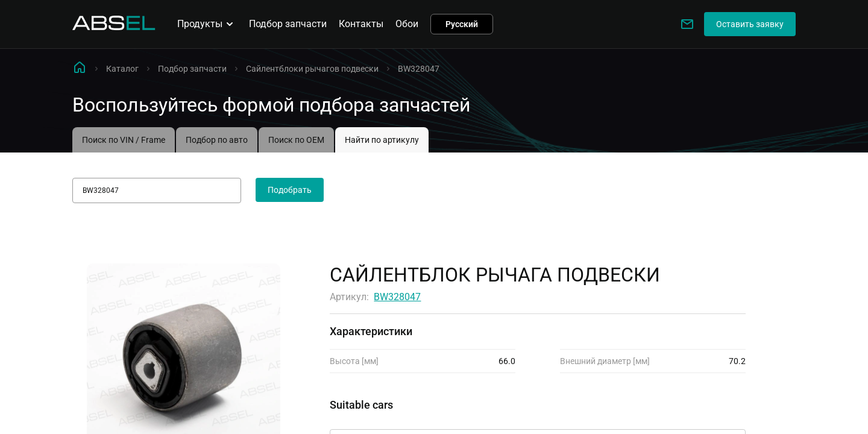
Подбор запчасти (288, 24)
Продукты (207, 24)
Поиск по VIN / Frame (124, 140)
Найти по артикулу (382, 140)
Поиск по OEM (296, 140)
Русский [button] (462, 24)
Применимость (364, 419)
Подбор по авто (217, 140)
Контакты (361, 24)
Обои (407, 24)
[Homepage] (114, 27)
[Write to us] (687, 24)
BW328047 (397, 297)
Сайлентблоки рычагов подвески (312, 69)
